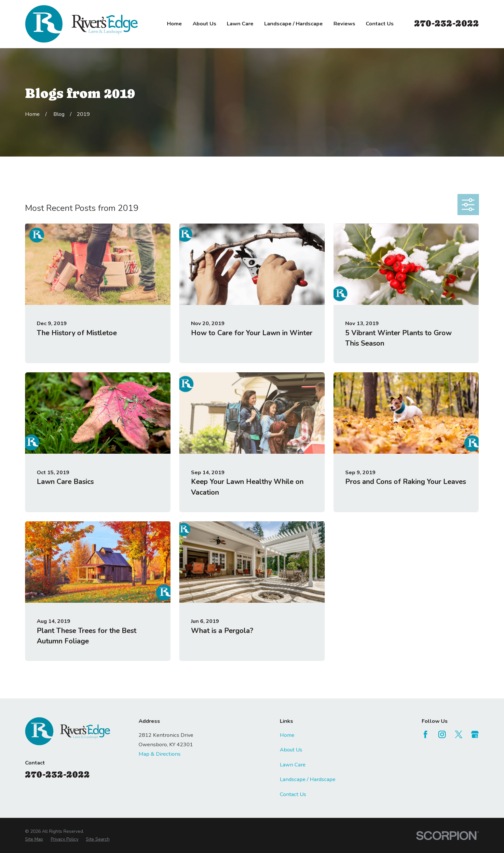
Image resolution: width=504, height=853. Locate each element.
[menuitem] (34, 839)
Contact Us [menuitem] (380, 24)
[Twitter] (459, 734)
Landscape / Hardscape (308, 779)
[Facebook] (425, 734)
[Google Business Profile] (475, 734)
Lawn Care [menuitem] (240, 24)
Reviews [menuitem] (344, 24)
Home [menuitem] (174, 24)
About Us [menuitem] (204, 24)
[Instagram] (442, 734)
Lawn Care (293, 765)
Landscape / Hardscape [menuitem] (293, 24)
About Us (291, 750)
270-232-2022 (447, 23)
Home (287, 735)
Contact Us (293, 794)
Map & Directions (160, 754)
